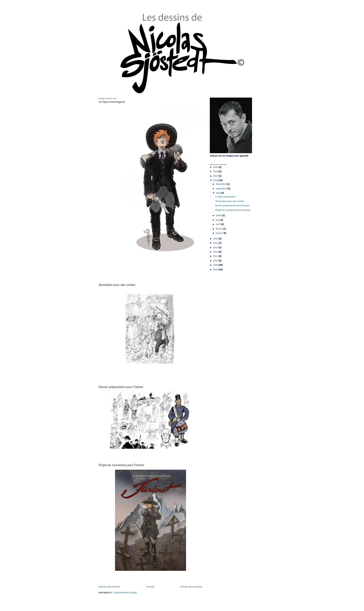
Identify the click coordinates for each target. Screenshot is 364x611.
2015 (216, 239)
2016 (216, 180)
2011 (216, 256)
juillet (219, 215)
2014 (216, 243)
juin (218, 220)
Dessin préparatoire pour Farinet (121, 387)
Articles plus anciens (191, 587)
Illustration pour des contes (117, 285)
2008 (216, 269)
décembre (221, 184)
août (219, 193)
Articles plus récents (109, 587)
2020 (216, 167)
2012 (216, 252)
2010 (216, 261)
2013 (216, 247)
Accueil (150, 587)
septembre (222, 189)
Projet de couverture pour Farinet (121, 465)
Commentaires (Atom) (125, 593)
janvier (220, 233)
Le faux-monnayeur (112, 102)
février (220, 229)
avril (218, 224)
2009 (216, 265)
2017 (216, 176)
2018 (216, 171)
